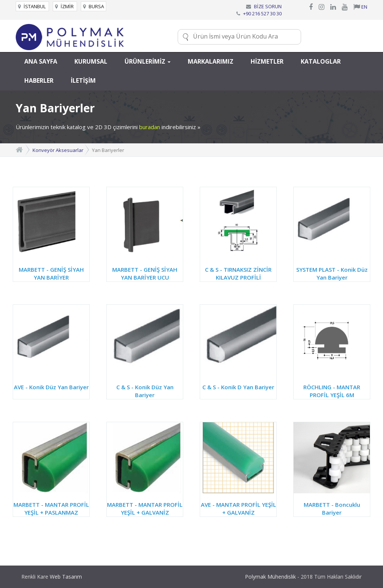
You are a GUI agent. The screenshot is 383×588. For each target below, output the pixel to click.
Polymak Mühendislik (270, 577)
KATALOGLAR (321, 61)
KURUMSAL (91, 61)
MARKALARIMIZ (211, 61)
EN (360, 7)
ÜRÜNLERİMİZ (148, 61)
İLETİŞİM (83, 80)
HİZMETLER (267, 61)
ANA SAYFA (41, 61)
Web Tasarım (66, 577)
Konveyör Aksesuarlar (58, 150)
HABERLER (39, 80)
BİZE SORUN (268, 6)
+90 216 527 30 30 (262, 13)
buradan (150, 127)
